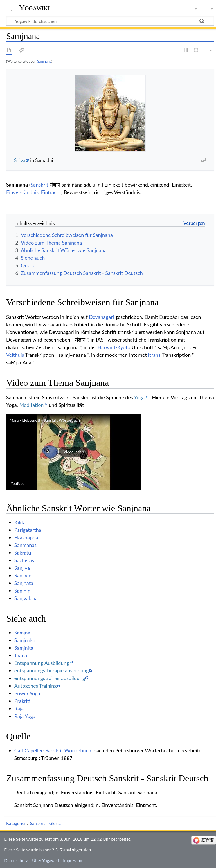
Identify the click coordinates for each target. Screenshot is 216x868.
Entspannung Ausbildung (42, 663)
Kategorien (16, 823)
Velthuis (15, 355)
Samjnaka (25, 640)
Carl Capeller (29, 750)
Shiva (20, 160)
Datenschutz (16, 860)
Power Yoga (27, 693)
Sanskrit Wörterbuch (68, 750)
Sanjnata (24, 583)
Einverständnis (22, 192)
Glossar (56, 823)
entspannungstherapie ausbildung (52, 670)
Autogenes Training (36, 686)
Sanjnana (44, 61)
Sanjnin (22, 591)
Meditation (31, 405)
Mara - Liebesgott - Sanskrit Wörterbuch (45, 420)
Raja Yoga (25, 716)
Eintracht (51, 192)
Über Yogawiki (45, 860)
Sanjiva (22, 568)
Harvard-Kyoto (114, 347)
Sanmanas (25, 545)
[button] (74, 452)
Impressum (73, 860)
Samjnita (24, 648)
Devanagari (101, 317)
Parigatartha (28, 530)
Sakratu (23, 553)
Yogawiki (34, 8)
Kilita (20, 522)
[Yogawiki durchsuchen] (110, 21)
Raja (19, 708)
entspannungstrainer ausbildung (50, 678)
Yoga (139, 397)
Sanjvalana (26, 598)
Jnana (21, 655)
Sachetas (24, 560)
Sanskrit (40, 185)
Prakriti (22, 701)
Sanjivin (23, 575)
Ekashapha (26, 537)
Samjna (22, 633)
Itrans (154, 355)
